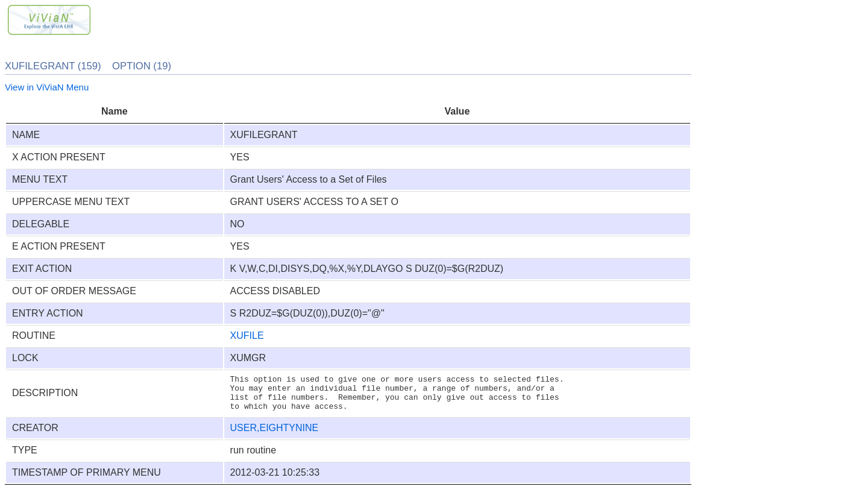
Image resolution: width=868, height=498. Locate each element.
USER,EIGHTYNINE (275, 435)
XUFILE (247, 336)
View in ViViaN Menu (47, 87)
